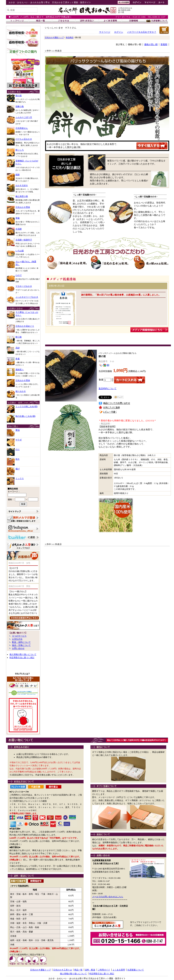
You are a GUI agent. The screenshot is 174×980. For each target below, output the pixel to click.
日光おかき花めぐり (25, 326)
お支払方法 (17, 639)
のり (18, 449)
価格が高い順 (151, 45)
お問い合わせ (18, 648)
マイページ (150, 2)
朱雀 (18, 359)
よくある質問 (119, 970)
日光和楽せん (22, 128)
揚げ (18, 469)
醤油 (18, 430)
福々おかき (21, 391)
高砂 (18, 348)
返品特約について (108, 389)
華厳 (18, 218)
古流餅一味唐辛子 (24, 240)
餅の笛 (19, 96)
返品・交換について (21, 645)
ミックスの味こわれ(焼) (27, 406)
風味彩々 (20, 370)
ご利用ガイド (104, 970)
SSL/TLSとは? (22, 674)
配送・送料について (21, 642)
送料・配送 (90, 970)
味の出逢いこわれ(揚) (25, 416)
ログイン (137, 2)
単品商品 (70, 37)
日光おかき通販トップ (54, 37)
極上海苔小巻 (22, 196)
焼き (18, 459)
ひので (19, 275)
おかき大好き (22, 185)
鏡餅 (18, 175)
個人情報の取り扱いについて (23, 654)
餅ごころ (20, 150)
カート (162, 2)
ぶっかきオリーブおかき (27, 297)
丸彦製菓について (136, 970)
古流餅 (19, 229)
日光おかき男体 (23, 207)
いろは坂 (20, 251)
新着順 (164, 45)
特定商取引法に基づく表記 (22, 658)
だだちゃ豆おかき (24, 139)
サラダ (19, 440)
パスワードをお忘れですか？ (142, 32)
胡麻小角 (20, 106)
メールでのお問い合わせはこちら (108, 897)
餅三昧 (19, 337)
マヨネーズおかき (24, 286)
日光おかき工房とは (63, 970)
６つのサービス (19, 636)
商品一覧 (78, 970)
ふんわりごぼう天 (24, 117)
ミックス (20, 478)
